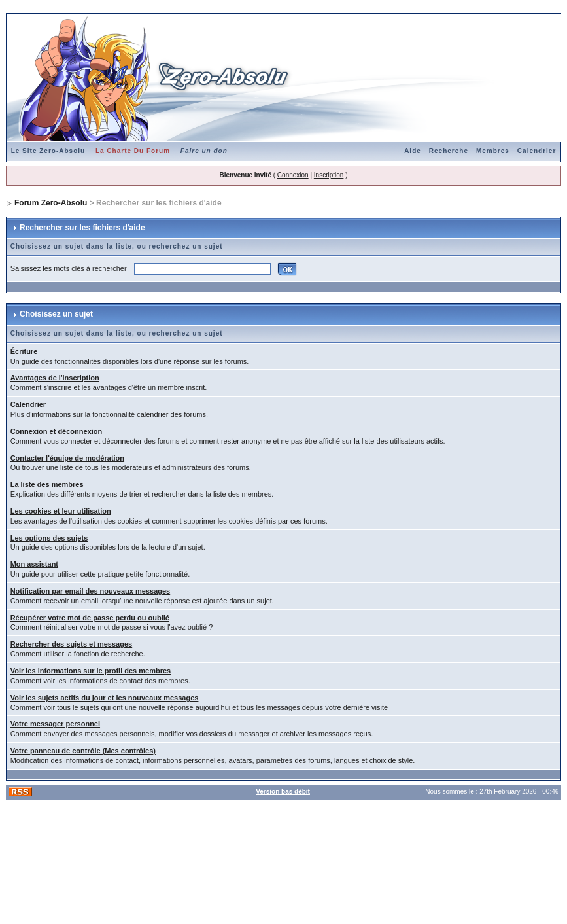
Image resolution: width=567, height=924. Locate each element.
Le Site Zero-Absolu (48, 151)
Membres (493, 151)
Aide (413, 151)
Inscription (329, 175)
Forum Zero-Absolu (51, 203)
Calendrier (537, 151)
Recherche (449, 151)
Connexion (293, 175)
